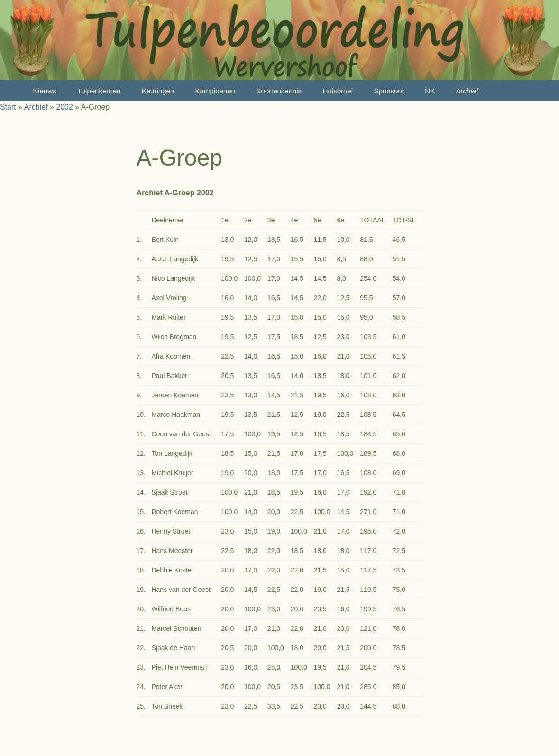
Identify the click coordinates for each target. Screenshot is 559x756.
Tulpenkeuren (99, 91)
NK (430, 91)
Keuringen (158, 91)
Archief (467, 91)
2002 (64, 107)
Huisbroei (338, 91)
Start (8, 107)
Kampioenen (215, 91)
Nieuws (45, 91)
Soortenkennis (279, 91)
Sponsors (389, 91)
